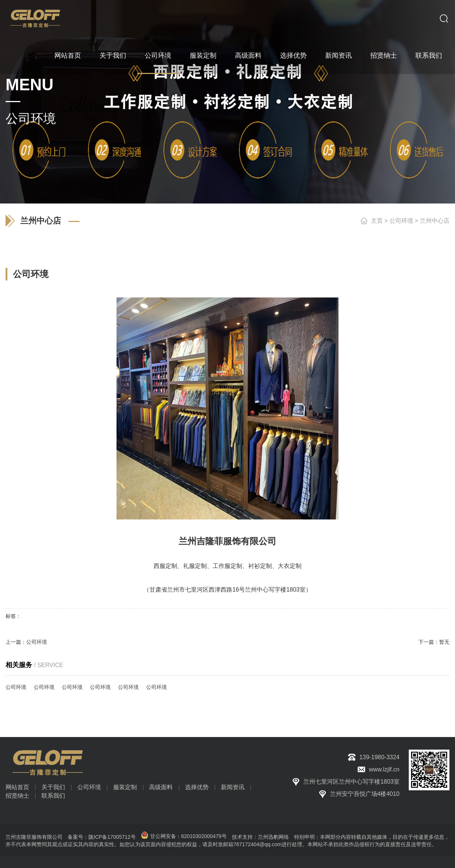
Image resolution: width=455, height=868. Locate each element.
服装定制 (203, 55)
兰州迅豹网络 (273, 837)
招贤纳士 (384, 55)
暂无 (444, 642)
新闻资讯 (338, 55)
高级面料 (248, 55)
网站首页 (68, 55)
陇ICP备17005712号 (112, 837)
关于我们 (113, 55)
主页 (377, 221)
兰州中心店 (435, 221)
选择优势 (293, 55)
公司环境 (158, 55)
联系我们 (429, 55)
